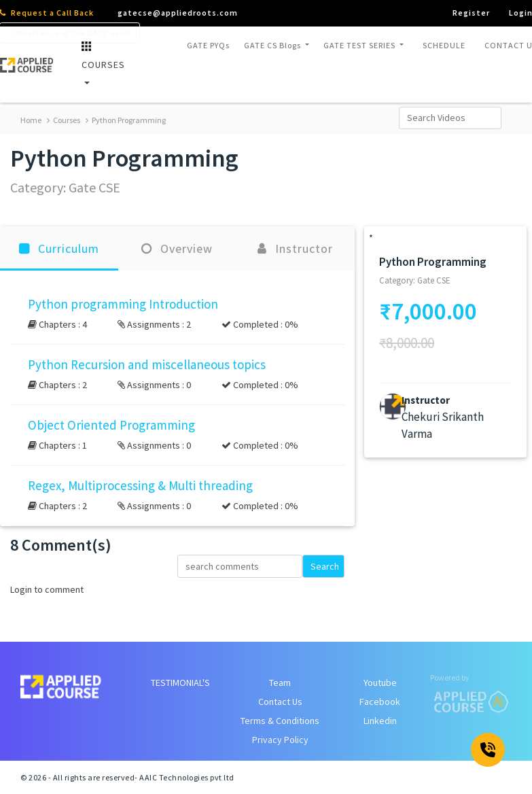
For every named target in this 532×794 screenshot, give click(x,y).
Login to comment (47, 589)
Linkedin (380, 721)
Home (31, 120)
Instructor (295, 248)
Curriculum (59, 248)
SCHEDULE (444, 45)
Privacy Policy (280, 740)
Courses (64, 120)
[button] (177, 314)
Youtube (380, 683)
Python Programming (126, 120)
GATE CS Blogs (273, 45)
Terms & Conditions (280, 721)
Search (325, 566)
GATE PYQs (208, 45)
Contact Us (280, 702)
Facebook (380, 702)
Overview (177, 248)
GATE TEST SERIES (360, 45)
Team (280, 683)
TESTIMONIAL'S (180, 683)
